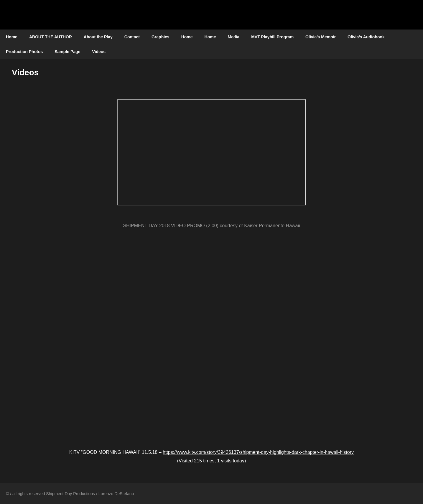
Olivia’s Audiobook (366, 37)
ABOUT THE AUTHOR (51, 37)
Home (12, 37)
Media (233, 37)
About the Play (98, 37)
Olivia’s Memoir (321, 37)
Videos (99, 52)
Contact (132, 37)
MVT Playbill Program (272, 37)
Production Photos (24, 52)
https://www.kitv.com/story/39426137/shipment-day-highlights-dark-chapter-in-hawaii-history (258, 452)
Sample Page (67, 52)
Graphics (161, 37)
